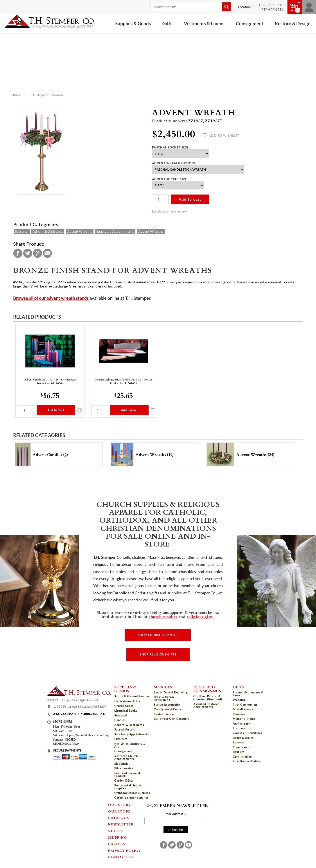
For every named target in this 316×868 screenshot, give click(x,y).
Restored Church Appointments (126, 757)
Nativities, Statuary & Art (130, 745)
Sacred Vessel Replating (171, 692)
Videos (115, 831)
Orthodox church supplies (132, 793)
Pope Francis (242, 747)
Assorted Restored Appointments (206, 705)
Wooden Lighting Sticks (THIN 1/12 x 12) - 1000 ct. (123, 379)
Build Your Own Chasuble (172, 719)
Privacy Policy (124, 850)
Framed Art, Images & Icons (248, 694)
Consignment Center (168, 709)
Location (244, 7)
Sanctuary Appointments (115, 231)
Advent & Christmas (48, 231)
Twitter (28, 253)
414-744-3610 (65, 714)
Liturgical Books (126, 711)
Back (17, 95)
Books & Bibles (243, 738)
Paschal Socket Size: (171, 147)
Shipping (117, 837)
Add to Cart (56, 410)
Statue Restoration (167, 705)
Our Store (119, 811)
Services (163, 687)
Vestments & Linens (204, 24)
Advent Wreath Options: (174, 163)
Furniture (121, 739)
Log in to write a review (169, 211)
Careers (116, 844)
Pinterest (38, 253)
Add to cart (190, 199)
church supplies (163, 616)
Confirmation (242, 757)
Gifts (167, 24)
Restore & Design (293, 24)
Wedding (239, 700)
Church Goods (124, 706)
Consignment (250, 24)
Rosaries (239, 714)
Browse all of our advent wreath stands (51, 298)
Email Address (175, 814)
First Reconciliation (247, 761)
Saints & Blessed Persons (132, 696)
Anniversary (241, 723)
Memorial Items (244, 719)
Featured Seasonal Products (127, 774)
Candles (120, 720)
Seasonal (58, 95)
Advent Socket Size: (170, 179)
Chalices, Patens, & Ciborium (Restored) (208, 698)
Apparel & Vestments (129, 725)
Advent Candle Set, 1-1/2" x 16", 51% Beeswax (50, 379)
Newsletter (121, 824)
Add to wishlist (221, 136)
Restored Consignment (209, 689)
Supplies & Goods (133, 24)
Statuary (239, 728)
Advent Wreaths (80, 231)
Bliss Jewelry (124, 768)
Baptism (239, 752)
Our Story (119, 805)
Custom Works (164, 714)
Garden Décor (124, 780)
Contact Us (121, 857)
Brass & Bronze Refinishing (164, 698)
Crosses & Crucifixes (248, 733)
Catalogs (118, 818)
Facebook (18, 253)
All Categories (39, 95)
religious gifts (200, 616)
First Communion (245, 705)
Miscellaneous (243, 709)
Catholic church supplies (132, 798)
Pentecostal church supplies (128, 787)
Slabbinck (121, 764)
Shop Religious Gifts (158, 654)
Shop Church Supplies (158, 635)
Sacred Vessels (125, 729)
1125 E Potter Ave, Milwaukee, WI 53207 (80, 707)
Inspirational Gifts (127, 701)
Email (47, 253)
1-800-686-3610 (271, 5)
